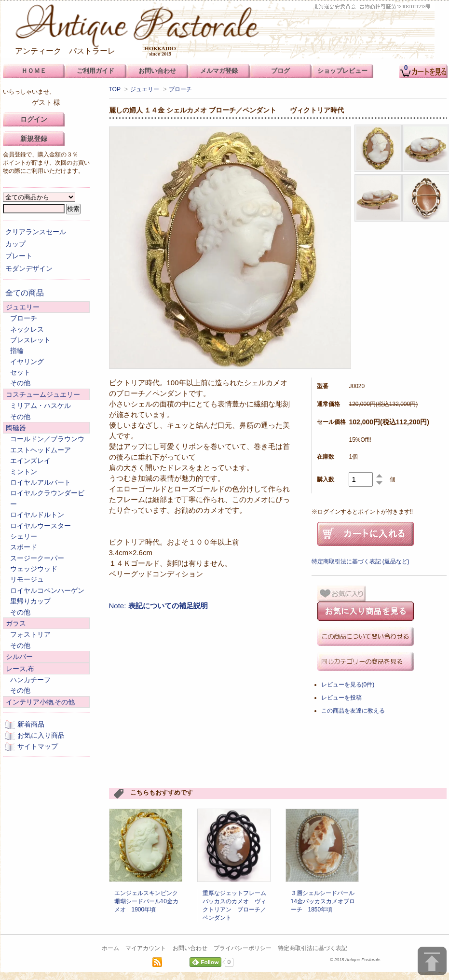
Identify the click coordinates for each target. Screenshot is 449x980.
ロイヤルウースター (41, 526)
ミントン (24, 472)
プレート (19, 256)
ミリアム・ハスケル (41, 406)
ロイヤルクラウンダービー (47, 498)
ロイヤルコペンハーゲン (47, 590)
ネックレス (27, 329)
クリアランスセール (36, 232)
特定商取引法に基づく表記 (313, 948)
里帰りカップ (30, 601)
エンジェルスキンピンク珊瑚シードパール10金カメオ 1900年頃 (146, 901)
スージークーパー (37, 558)
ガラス (16, 623)
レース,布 (20, 669)
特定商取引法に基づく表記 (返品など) (361, 561)
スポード (24, 547)
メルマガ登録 (219, 71)
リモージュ (27, 579)
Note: (158, 606)
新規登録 (34, 139)
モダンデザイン (29, 268)
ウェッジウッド (34, 569)
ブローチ (180, 89)
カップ (15, 244)
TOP (115, 89)
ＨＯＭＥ (34, 71)
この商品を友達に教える (353, 711)
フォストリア (30, 634)
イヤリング (27, 362)
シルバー (19, 657)
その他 (20, 383)
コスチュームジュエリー (43, 394)
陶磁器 (16, 428)
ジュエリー (145, 89)
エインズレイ (30, 461)
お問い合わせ (190, 948)
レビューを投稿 (341, 698)
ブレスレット (30, 340)
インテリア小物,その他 (41, 702)
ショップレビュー (342, 71)
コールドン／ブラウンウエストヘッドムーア (47, 444)
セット (20, 372)
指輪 (17, 350)
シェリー (24, 536)
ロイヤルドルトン (37, 515)
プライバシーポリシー (243, 948)
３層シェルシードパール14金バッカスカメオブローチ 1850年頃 (323, 901)
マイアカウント (146, 948)
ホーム (110, 948)
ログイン (34, 119)
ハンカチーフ (30, 680)
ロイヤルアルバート (41, 482)
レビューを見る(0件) (348, 685)
